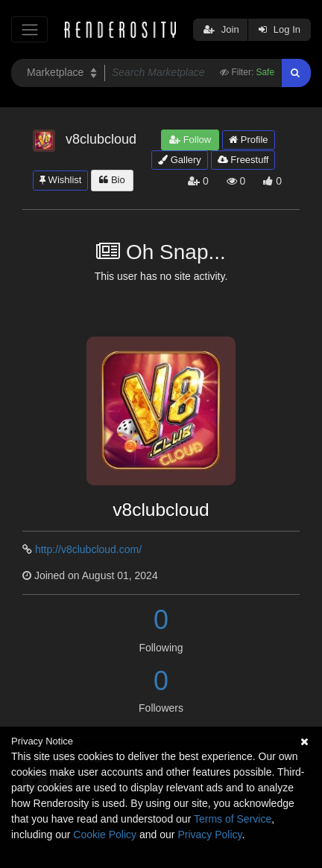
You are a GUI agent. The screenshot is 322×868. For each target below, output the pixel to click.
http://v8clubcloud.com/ (88, 549)
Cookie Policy (105, 835)
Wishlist (60, 180)
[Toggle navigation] (29, 29)
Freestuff (243, 160)
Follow (190, 140)
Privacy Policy (209, 835)
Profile (248, 140)
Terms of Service (233, 819)
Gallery (180, 160)
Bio (112, 180)
